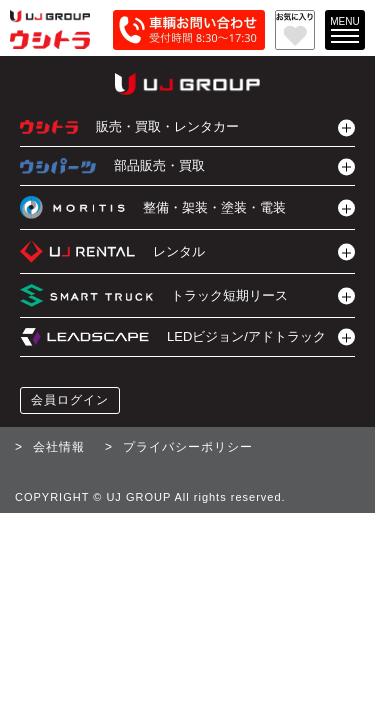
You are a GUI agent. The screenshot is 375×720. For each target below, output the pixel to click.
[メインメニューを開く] (345, 30)
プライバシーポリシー (188, 447)
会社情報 (59, 447)
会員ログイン (70, 400)
